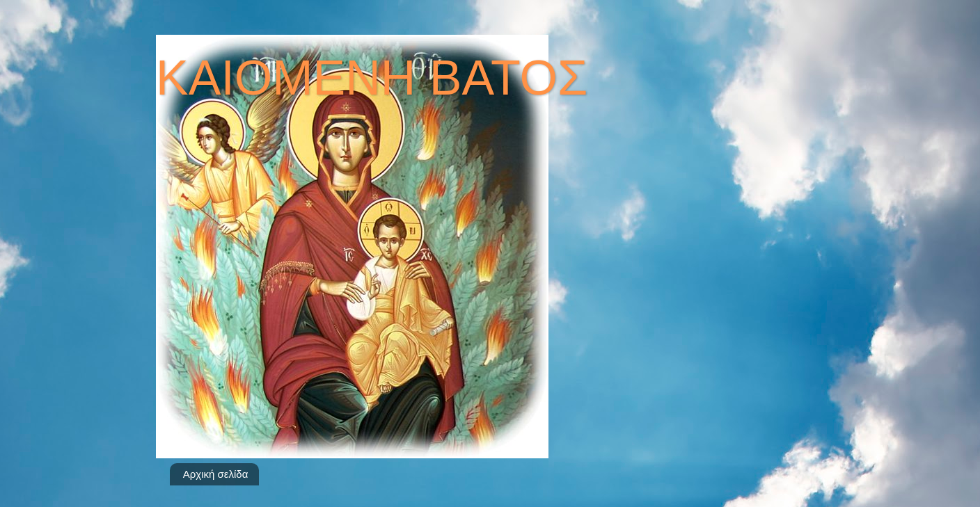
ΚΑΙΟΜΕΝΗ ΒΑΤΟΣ (372, 78)
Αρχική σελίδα (216, 474)
